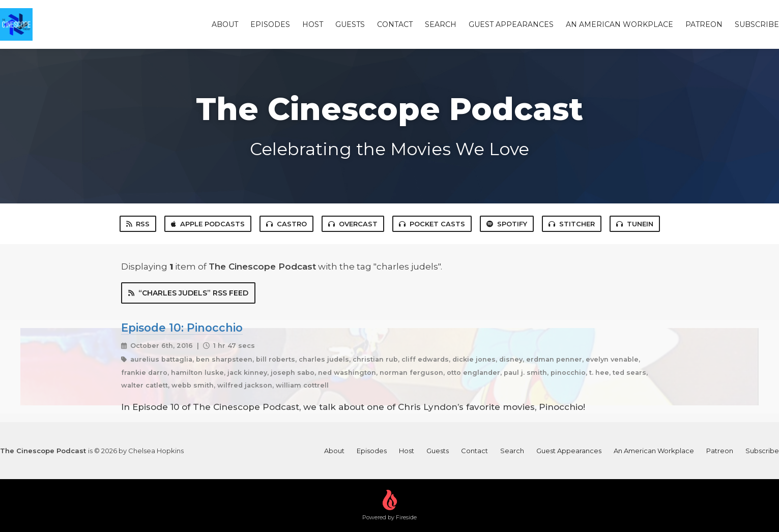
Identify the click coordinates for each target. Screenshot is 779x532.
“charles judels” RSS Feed (188, 293)
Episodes (270, 24)
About (225, 24)
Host (313, 24)
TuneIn (635, 224)
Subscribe (757, 24)
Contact (395, 24)
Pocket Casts (432, 224)
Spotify (507, 224)
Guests (350, 24)
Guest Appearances (511, 24)
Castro (286, 224)
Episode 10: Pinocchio (182, 328)
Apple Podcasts (208, 224)
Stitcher (572, 224)
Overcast (353, 224)
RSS (138, 224)
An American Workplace (619, 24)
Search (441, 24)
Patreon (704, 24)
